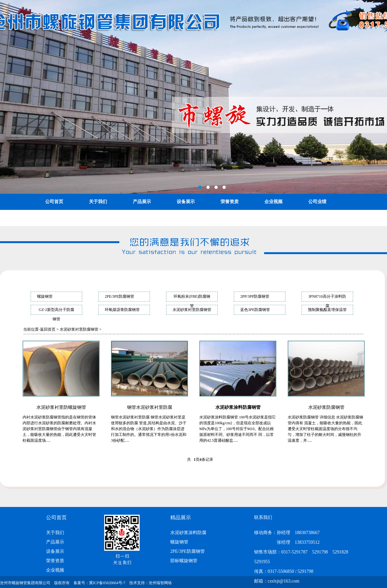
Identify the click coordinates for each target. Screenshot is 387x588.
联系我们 (54, 218)
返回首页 (48, 329)
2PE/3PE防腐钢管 (119, 296)
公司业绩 (317, 202)
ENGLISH (99, 218)
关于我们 (98, 202)
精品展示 (181, 517)
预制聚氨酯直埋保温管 (327, 310)
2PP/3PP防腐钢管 (255, 296)
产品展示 (142, 202)
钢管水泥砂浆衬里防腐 (150, 407)
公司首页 (54, 202)
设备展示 (186, 202)
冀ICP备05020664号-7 (107, 583)
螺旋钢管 (45, 296)
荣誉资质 (230, 202)
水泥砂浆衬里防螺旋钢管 (61, 407)
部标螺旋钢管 (184, 561)
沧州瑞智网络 (160, 583)
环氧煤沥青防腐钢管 (122, 310)
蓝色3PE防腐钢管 (255, 310)
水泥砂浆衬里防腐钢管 (192, 310)
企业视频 (273, 202)
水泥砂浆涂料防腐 (188, 533)
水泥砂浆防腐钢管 (326, 407)
